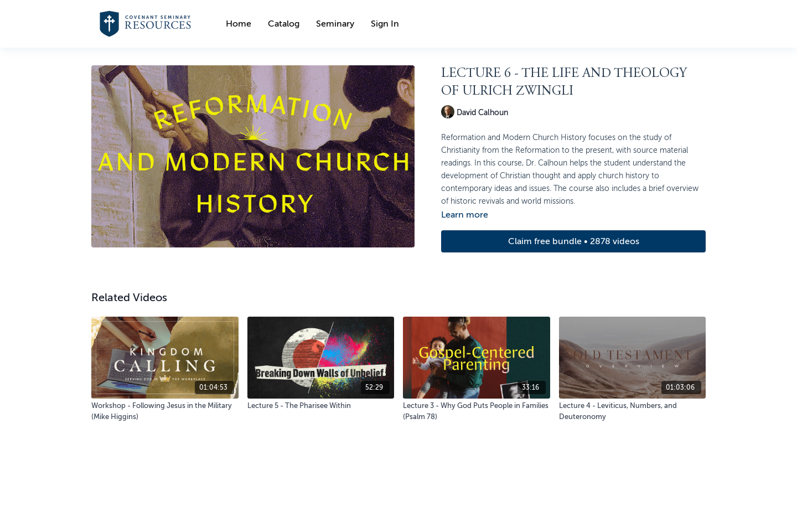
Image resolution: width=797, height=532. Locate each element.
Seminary (335, 24)
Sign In (385, 24)
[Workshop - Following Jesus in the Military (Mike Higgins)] (165, 411)
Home (239, 24)
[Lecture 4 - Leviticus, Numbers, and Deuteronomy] (633, 411)
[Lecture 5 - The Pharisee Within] (321, 406)
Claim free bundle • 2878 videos (574, 241)
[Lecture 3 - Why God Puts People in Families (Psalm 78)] (477, 411)
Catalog (284, 24)
